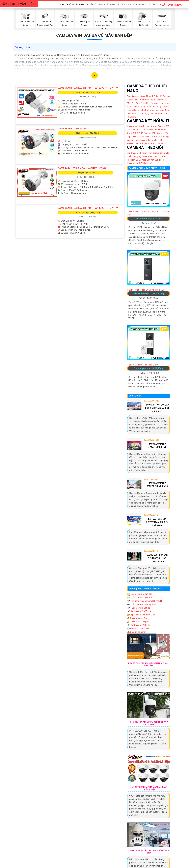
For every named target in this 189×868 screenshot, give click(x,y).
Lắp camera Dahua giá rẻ (141, 604)
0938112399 (172, 5)
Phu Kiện (143, 4)
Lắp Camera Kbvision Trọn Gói (141, 153)
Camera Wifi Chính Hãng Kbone (142, 126)
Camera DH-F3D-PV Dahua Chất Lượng (82, 168)
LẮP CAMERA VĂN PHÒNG (19, 4)
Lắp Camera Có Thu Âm (140, 611)
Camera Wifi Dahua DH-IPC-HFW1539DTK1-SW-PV (88, 88)
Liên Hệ (155, 4)
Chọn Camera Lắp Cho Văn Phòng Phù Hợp (149, 852)
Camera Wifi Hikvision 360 (156, 133)
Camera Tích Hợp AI (138, 622)
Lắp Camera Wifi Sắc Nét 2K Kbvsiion (145, 137)
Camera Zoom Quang (139, 618)
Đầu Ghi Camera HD (138, 628)
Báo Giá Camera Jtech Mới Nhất (157, 446)
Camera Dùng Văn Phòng (73, 4)
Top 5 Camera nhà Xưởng (139, 110)
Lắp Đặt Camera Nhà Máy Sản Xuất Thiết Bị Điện (149, 788)
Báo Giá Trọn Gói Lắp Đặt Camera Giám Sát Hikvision (157, 408)
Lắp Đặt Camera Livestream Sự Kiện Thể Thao (157, 522)
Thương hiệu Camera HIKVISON (144, 601)
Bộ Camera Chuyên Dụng (148, 160)
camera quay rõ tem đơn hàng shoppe (151, 107)
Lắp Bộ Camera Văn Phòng (103, 4)
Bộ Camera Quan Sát (139, 594)
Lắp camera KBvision (139, 597)
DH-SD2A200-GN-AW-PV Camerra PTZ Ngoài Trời (149, 723)
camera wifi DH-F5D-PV (72, 128)
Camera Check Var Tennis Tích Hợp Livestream (157, 558)
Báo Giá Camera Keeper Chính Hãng (157, 485)
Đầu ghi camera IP (137, 632)
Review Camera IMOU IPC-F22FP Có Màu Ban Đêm (149, 665)
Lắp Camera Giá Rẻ (139, 608)
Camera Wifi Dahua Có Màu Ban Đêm (95, 35)
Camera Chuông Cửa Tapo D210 (142, 365)
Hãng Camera (128, 4)
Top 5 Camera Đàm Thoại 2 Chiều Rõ (145, 96)
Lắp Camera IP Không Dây (141, 615)
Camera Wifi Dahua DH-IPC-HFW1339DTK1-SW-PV (88, 208)
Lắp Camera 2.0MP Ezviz (154, 143)
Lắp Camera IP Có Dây (139, 625)
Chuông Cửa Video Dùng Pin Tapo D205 (146, 290)
